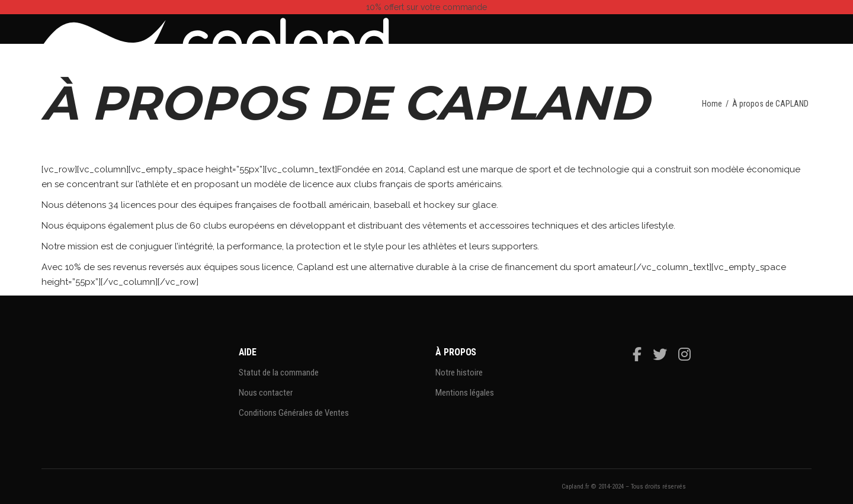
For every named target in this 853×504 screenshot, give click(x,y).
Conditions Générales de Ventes (294, 413)
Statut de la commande (279, 373)
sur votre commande (426, 7)
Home (712, 104)
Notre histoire (459, 373)
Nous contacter (266, 393)
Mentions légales (465, 393)
